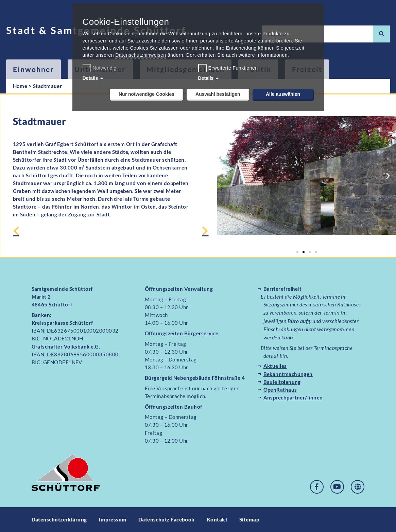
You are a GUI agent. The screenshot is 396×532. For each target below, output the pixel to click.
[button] (225, 176)
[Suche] (381, 34)
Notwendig (100, 68)
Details (90, 78)
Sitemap (249, 519)
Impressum (113, 519)
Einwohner (34, 69)
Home (20, 86)
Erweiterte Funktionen (233, 68)
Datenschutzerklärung (59, 519)
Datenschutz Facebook (167, 519)
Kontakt (217, 519)
